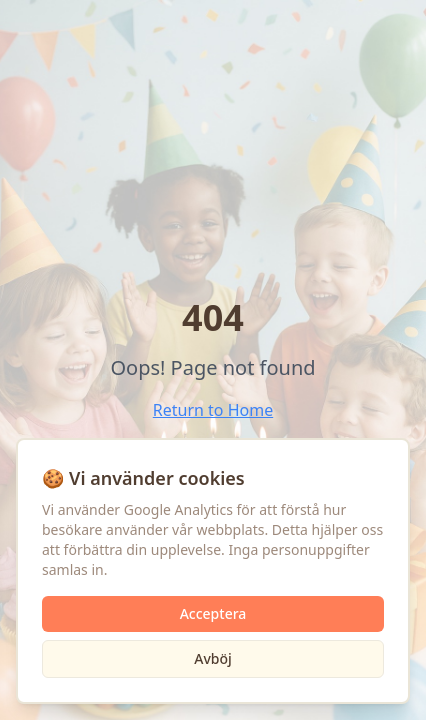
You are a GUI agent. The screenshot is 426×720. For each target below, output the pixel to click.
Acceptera (213, 613)
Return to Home (213, 410)
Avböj (213, 658)
